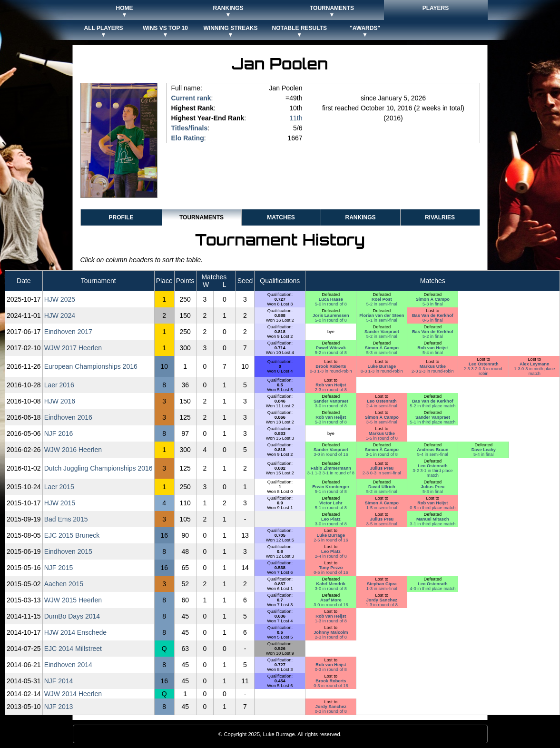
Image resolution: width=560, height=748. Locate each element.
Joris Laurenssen (331, 315)
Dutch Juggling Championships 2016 (98, 468)
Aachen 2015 (64, 584)
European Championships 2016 (91, 366)
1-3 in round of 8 (382, 605)
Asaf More (331, 600)
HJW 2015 (60, 503)
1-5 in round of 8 (382, 438)
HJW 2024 (60, 315)
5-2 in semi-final (382, 304)
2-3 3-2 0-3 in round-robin (483, 371)
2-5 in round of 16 (331, 540)
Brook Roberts (331, 366)
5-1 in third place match (432, 422)
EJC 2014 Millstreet (73, 649)
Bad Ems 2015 (66, 519)
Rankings (360, 217)
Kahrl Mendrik (331, 584)
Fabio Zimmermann (331, 468)
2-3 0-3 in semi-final (382, 473)
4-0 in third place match (432, 589)
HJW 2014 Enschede (76, 632)
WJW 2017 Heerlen (73, 348)
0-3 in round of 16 (331, 686)
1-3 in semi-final (382, 589)
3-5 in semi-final (382, 422)
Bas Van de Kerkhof (433, 315)
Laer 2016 (59, 385)
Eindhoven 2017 (68, 332)
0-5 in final (433, 320)
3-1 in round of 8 (382, 454)
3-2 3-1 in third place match (432, 473)
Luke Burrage (382, 366)
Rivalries (440, 217)
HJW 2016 (60, 401)
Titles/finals (190, 128)
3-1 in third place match (432, 524)
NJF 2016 (59, 433)
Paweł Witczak (331, 348)
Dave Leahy (484, 450)
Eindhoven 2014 (68, 665)
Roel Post (382, 299)
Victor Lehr (331, 503)
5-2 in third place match (432, 406)
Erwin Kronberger (331, 487)
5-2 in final (433, 336)
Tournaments (201, 217)
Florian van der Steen (382, 315)
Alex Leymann (535, 364)
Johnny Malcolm (331, 632)
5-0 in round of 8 (331, 304)
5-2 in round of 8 (331, 353)
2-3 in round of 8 (331, 390)
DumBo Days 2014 (72, 616)
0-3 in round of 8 (331, 669)
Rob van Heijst (432, 348)
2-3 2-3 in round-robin (433, 371)
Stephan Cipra (382, 584)
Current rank (191, 98)
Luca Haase (331, 299)
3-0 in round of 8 (331, 406)
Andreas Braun (432, 450)
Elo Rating (188, 138)
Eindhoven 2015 (68, 551)
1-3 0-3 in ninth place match (534, 371)
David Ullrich (382, 487)
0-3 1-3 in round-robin (331, 371)
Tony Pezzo (331, 568)
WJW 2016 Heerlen (73, 450)
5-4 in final (433, 353)
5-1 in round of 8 (331, 492)
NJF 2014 (59, 681)
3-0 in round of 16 (331, 454)
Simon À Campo (433, 299)
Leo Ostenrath (484, 364)
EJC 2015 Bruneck (72, 535)
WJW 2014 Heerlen (73, 694)
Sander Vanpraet (382, 332)
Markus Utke (433, 366)
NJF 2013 (59, 707)
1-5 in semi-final (382, 508)
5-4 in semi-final (433, 454)
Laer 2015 (59, 487)
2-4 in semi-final (382, 406)
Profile (121, 217)
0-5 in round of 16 (331, 572)
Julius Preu (382, 468)
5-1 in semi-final (382, 320)
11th (296, 118)
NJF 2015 (59, 568)
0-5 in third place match (432, 508)
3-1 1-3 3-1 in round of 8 (331, 473)
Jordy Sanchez (382, 600)
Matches (281, 217)
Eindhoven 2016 (68, 417)
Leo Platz (331, 519)
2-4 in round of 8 (331, 556)
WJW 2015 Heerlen (73, 600)
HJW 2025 (60, 299)
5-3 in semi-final (382, 353)
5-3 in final (433, 304)
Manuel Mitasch (433, 519)
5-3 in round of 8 (331, 422)
